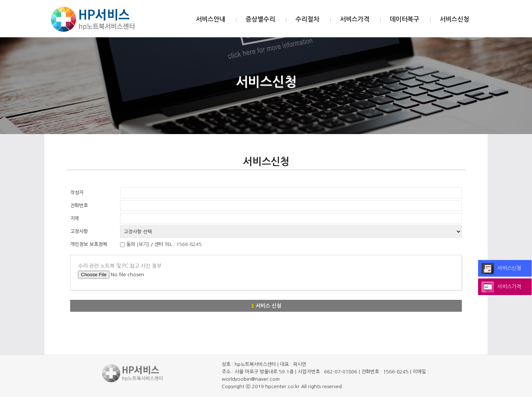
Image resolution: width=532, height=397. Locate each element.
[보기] (143, 244)
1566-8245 (189, 244)
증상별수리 (260, 19)
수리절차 (307, 19)
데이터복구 (405, 19)
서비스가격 (355, 19)
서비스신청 (454, 19)
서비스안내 (211, 19)
